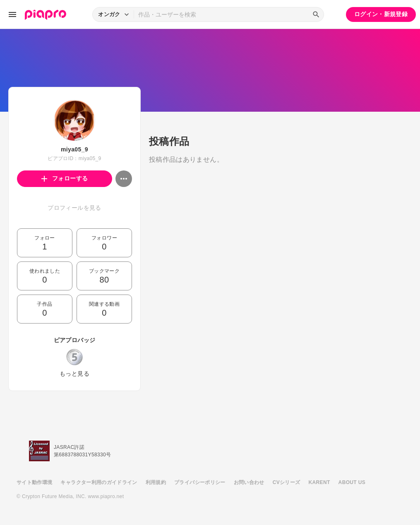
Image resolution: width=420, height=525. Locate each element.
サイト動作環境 (34, 482)
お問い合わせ (249, 482)
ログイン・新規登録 (381, 14)
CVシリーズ (287, 482)
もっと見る (74, 374)
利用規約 (156, 482)
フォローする (65, 178)
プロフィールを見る (74, 208)
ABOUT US (352, 482)
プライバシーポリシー (200, 482)
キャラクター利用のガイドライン (99, 482)
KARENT (319, 482)
